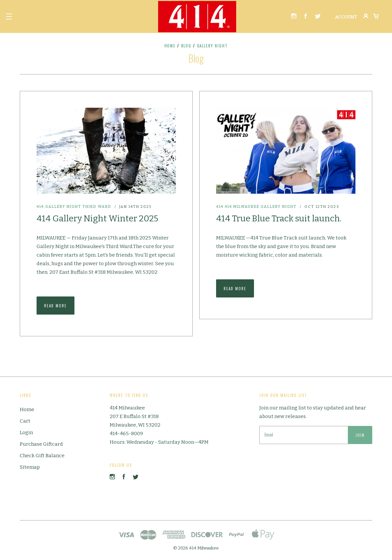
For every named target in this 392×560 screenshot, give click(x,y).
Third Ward (97, 207)
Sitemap (30, 467)
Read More (56, 306)
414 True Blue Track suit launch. (279, 219)
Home (170, 46)
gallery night (212, 46)
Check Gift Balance (42, 456)
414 (40, 207)
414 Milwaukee (242, 207)
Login (26, 433)
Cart (25, 421)
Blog (186, 46)
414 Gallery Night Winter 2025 (97, 219)
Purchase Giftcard (41, 444)
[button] (9, 16)
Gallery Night (63, 207)
